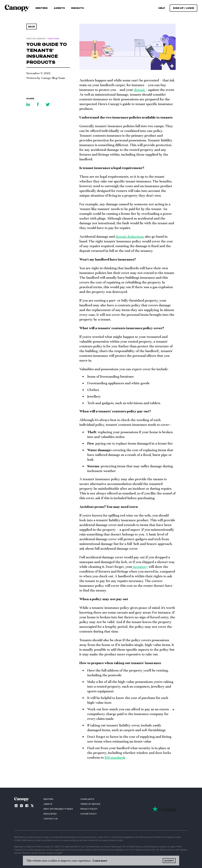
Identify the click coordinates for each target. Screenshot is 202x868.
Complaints (87, 799)
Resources (50, 814)
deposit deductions (130, 236)
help (162, 8)
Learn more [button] (100, 861)
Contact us (51, 819)
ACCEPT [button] (169, 861)
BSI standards (115, 757)
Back (32, 27)
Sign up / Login (183, 8)
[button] (77, 8)
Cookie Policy (89, 814)
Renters (42, 8)
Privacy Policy (89, 809)
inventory (140, 567)
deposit (140, 90)
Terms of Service (90, 804)
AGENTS (48, 804)
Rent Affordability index (58, 809)
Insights (77, 8)
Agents (59, 8)
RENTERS (48, 799)
